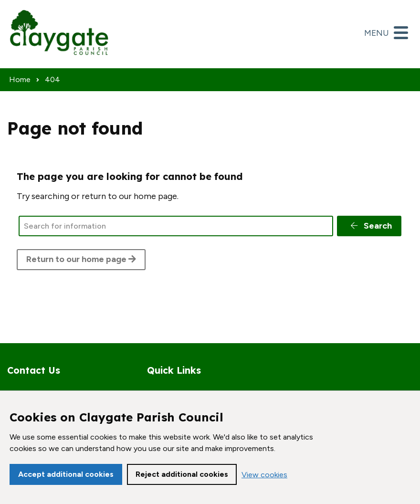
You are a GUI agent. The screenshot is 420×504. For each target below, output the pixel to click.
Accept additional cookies (66, 474)
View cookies (264, 475)
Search (371, 226)
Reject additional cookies (182, 474)
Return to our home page (81, 259)
